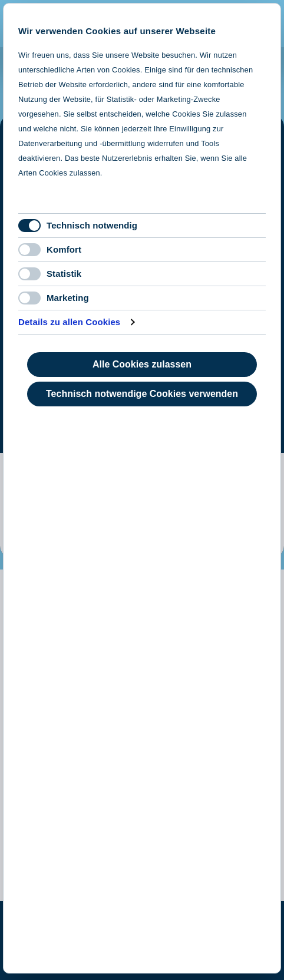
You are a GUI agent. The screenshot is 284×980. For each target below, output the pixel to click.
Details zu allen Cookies (69, 322)
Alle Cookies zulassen (142, 364)
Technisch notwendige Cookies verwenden (142, 394)
